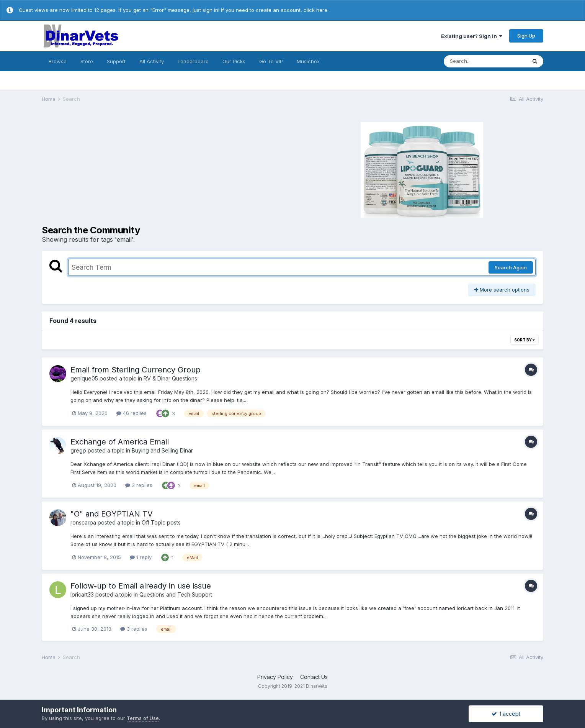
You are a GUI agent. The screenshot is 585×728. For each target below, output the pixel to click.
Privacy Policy (275, 677)
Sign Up (526, 36)
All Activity (152, 61)
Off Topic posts (161, 522)
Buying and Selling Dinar (162, 450)
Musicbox (308, 61)
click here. (316, 10)
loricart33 (82, 594)
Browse (58, 61)
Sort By (525, 340)
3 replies (139, 485)
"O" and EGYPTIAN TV (112, 514)
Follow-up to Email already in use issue (141, 586)
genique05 (84, 378)
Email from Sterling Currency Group (136, 370)
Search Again (511, 267)
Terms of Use (143, 718)
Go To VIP (271, 61)
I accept (506, 714)
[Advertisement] (166, 169)
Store (87, 61)
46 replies (132, 413)
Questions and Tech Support (176, 594)
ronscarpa (83, 522)
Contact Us (314, 677)
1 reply (141, 557)
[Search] (485, 61)
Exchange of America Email (120, 442)
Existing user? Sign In (472, 36)
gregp (78, 450)
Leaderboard (193, 61)
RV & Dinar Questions (170, 378)
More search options (502, 290)
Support (116, 61)
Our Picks (234, 61)
